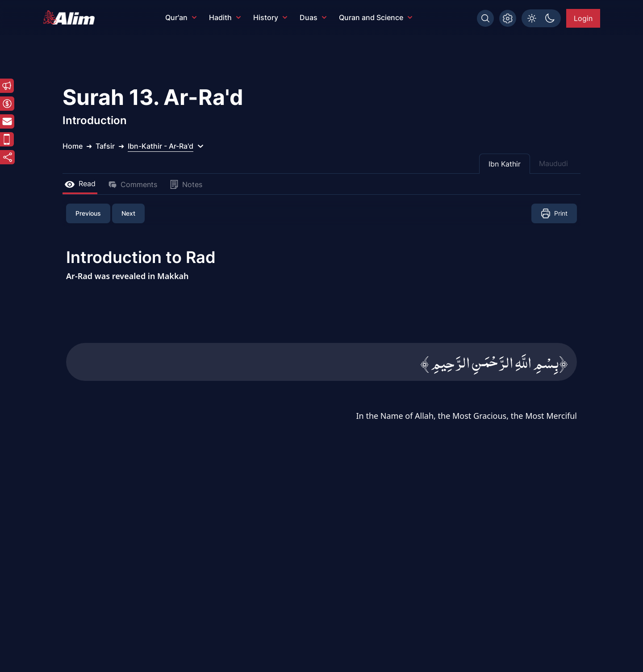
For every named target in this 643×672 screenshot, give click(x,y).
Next (128, 213)
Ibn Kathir (505, 164)
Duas (313, 17)
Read (80, 184)
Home (73, 146)
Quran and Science (376, 17)
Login (583, 18)
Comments (133, 184)
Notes (186, 184)
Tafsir (105, 146)
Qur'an (181, 17)
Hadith (225, 17)
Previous (88, 213)
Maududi (553, 163)
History (270, 17)
